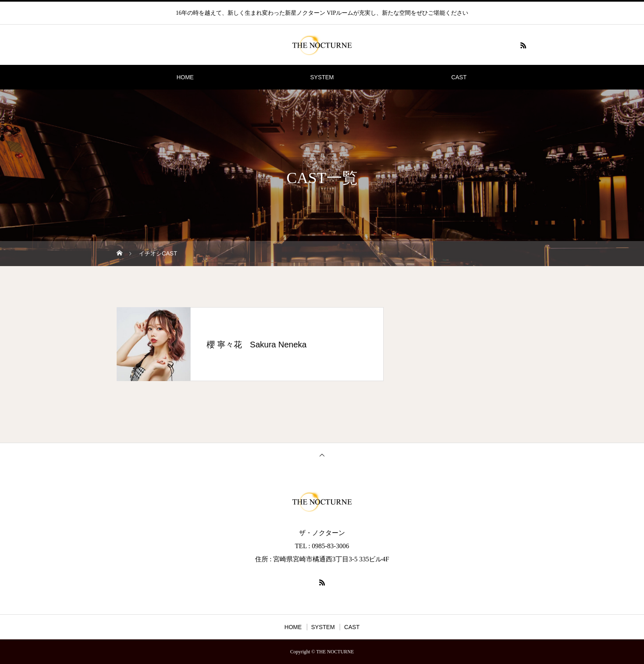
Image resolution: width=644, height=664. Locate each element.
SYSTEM (322, 77)
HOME (185, 77)
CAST (459, 77)
